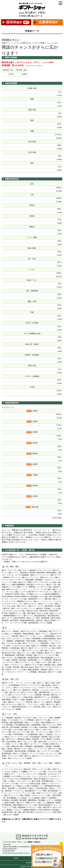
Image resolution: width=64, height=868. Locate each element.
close (61, 843)
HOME (16, 858)
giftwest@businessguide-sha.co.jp (18, 853)
